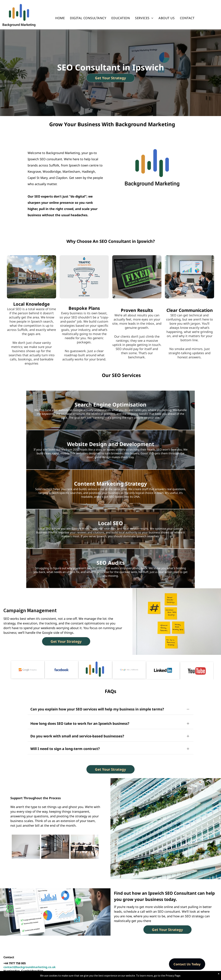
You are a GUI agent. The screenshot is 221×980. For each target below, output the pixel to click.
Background (57, 976)
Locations (127, 976)
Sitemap (157, 976)
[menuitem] (60, 18)
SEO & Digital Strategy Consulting (100, 976)
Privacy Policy (142, 976)
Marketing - (72, 976)
